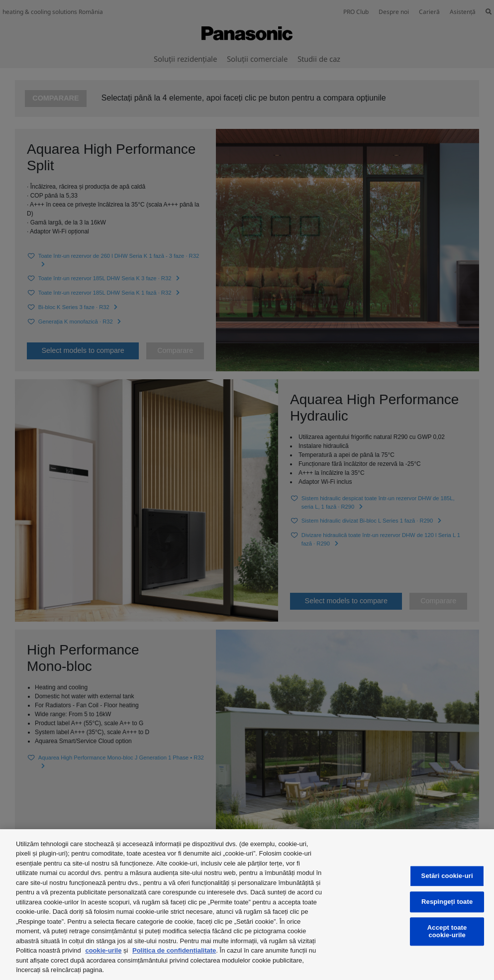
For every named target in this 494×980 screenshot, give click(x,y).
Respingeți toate (447, 902)
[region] (247, 905)
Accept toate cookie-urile (447, 931)
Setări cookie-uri (447, 876)
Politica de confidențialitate (174, 950)
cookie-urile (103, 950)
